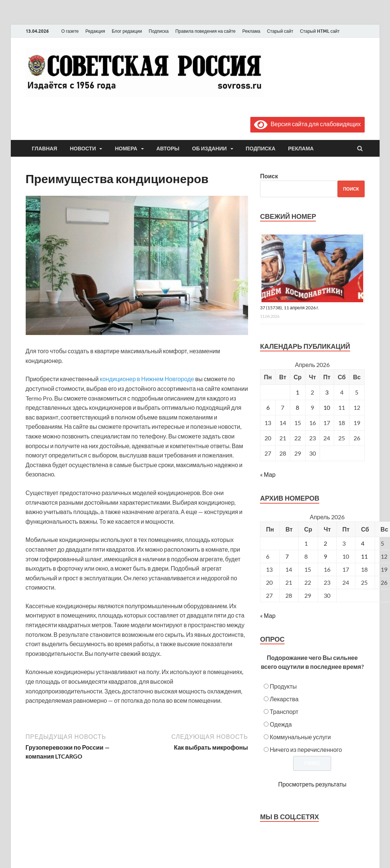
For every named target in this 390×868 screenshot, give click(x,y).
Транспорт (284, 711)
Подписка (158, 31)
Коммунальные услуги (300, 737)
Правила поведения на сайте (206, 31)
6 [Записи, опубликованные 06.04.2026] (268, 407)
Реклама (251, 31)
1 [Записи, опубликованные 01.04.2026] (297, 392)
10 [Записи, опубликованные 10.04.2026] (327, 407)
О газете (70, 31)
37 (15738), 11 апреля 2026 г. (290, 308)
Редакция (95, 31)
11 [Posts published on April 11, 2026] (364, 556)
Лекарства (284, 699)
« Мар (268, 474)
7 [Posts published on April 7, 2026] (287, 556)
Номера (126, 149)
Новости (83, 149)
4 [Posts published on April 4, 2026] (363, 543)
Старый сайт (280, 31)
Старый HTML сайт (320, 31)
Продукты (283, 686)
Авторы (168, 149)
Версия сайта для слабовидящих (307, 124)
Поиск (269, 176)
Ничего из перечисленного (306, 749)
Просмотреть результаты (312, 784)
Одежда (281, 724)
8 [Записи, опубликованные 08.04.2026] (297, 407)
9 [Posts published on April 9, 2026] (325, 556)
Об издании (210, 149)
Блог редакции (127, 31)
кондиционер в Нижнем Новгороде (147, 379)
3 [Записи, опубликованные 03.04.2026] (327, 392)
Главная (45, 149)
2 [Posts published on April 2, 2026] (325, 543)
